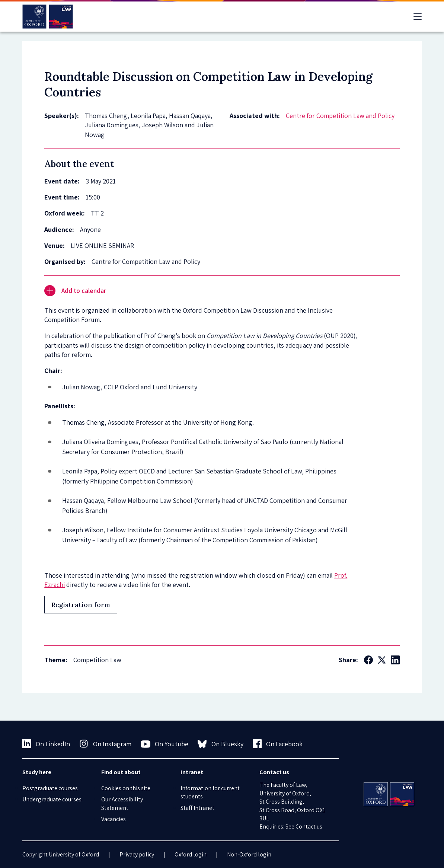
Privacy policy (137, 854)
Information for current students (210, 792)
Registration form (81, 605)
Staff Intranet (197, 808)
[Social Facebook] (368, 660)
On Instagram (105, 744)
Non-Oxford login (249, 854)
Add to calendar (75, 291)
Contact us (309, 826)
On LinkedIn (46, 744)
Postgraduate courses (50, 788)
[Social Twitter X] (382, 660)
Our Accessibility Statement (122, 803)
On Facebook (278, 744)
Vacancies (114, 819)
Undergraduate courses (52, 799)
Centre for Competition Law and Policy (340, 116)
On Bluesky (221, 744)
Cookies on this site (126, 788)
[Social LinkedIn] (395, 660)
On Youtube (165, 744)
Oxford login (191, 854)
